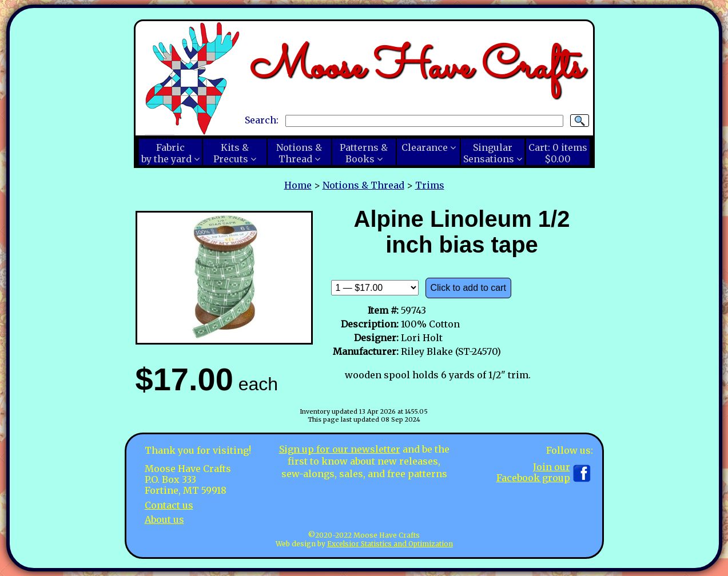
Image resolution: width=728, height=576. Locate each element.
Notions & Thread (363, 185)
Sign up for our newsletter (340, 449)
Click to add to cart (469, 288)
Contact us (169, 505)
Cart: (558, 153)
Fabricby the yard (166, 153)
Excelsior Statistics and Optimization (390, 544)
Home (298, 185)
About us (164, 519)
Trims (430, 185)
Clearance (425, 147)
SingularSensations (489, 153)
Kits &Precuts (231, 153)
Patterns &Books (364, 153)
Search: (262, 120)
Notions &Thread (299, 153)
